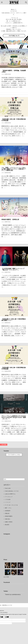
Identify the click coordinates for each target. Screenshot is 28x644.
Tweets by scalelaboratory (13, 594)
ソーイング (8, 502)
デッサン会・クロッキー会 (11, 505)
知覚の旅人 (8, 519)
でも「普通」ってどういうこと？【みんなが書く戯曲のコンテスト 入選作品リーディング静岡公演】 (14, 169)
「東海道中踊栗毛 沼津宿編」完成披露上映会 (14, 71)
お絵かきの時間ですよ (10, 494)
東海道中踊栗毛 (9, 516)
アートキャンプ (9, 497)
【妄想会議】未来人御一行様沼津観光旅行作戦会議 (14, 368)
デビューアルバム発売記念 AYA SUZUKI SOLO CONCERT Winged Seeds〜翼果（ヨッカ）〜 (14, 417)
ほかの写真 (6, 577)
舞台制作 (7, 525)
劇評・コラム (8, 508)
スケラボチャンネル (14, 455)
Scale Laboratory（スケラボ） (12, 491)
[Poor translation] (7, 617)
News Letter (8, 488)
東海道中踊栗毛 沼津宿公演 (10, 219)
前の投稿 (4, 445)
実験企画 (7, 513)
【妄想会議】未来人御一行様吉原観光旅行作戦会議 (14, 120)
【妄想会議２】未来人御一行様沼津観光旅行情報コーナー (14, 320)
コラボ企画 (8, 499)
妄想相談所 (8, 511)
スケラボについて (14, 36)
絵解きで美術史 (9, 522)
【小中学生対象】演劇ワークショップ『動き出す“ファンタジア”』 (13, 269)
